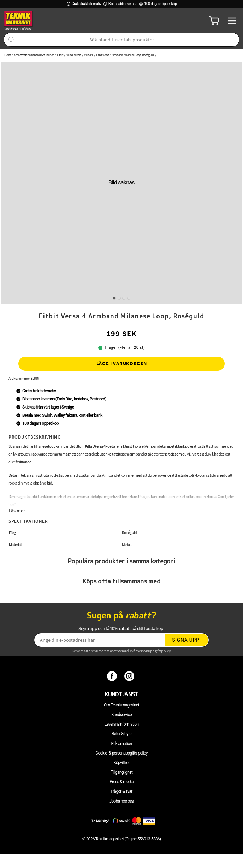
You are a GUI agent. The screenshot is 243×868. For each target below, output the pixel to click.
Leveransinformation (122, 724)
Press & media (121, 782)
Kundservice (121, 715)
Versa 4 (88, 55)
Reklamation (122, 744)
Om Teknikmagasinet (121, 705)
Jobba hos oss (122, 801)
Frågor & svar (121, 791)
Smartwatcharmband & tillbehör (34, 55)
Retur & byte (121, 734)
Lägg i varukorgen (122, 363)
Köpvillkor (121, 763)
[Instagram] (130, 676)
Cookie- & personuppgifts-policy (121, 753)
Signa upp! (186, 640)
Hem (7, 55)
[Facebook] (113, 676)
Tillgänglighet (121, 772)
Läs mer (17, 511)
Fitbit (60, 55)
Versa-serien (74, 55)
